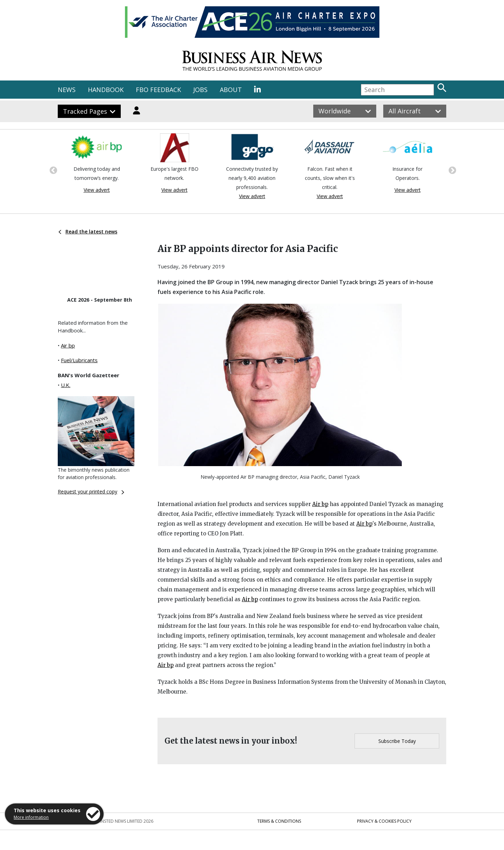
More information (31, 817)
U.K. (66, 385)
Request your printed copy (91, 491)
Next (451, 170)
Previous (52, 170)
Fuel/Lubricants (79, 360)
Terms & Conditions (279, 821)
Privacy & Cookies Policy (384, 821)
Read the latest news (88, 231)
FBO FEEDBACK (158, 90)
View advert (97, 190)
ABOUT (231, 90)
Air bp (68, 345)
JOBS (200, 90)
